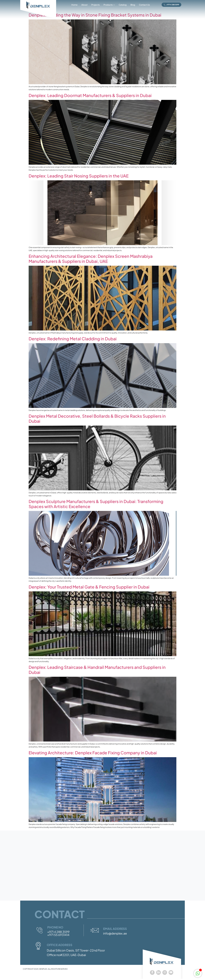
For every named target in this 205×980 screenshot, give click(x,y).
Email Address (115, 929)
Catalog (123, 5)
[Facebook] (152, 972)
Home (74, 5)
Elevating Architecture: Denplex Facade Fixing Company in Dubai (93, 753)
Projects (95, 5)
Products (109, 5)
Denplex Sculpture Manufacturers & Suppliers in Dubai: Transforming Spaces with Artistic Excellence (96, 504)
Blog (133, 5)
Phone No (55, 927)
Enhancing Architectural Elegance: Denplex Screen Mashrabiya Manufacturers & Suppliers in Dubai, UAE (91, 259)
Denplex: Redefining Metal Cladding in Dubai (73, 339)
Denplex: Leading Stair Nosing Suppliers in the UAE (79, 176)
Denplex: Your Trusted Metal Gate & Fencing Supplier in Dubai (89, 587)
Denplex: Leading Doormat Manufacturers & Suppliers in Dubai (90, 95)
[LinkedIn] (158, 972)
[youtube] (171, 972)
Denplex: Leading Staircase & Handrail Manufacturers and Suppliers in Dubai (97, 670)
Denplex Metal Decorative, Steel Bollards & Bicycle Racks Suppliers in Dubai (97, 418)
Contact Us (144, 5)
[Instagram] (165, 972)
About (84, 5)
